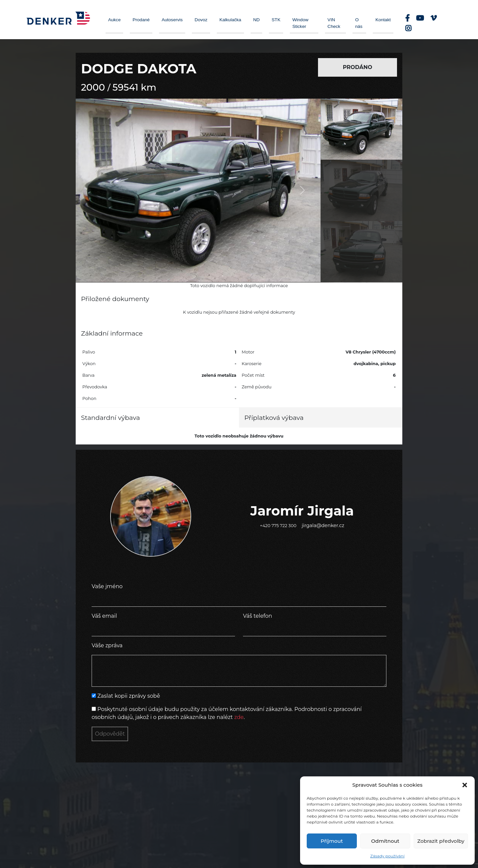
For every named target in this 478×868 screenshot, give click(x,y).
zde (239, 717)
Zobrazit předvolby (441, 841)
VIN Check (334, 23)
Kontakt (383, 20)
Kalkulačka (230, 20)
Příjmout (332, 841)
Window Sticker (300, 23)
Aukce (115, 20)
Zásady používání (387, 856)
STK (276, 20)
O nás (359, 23)
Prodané (141, 20)
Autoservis (172, 20)
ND (257, 20)
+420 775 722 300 (278, 526)
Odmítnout (385, 841)
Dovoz (201, 20)
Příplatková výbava (274, 418)
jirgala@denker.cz (323, 525)
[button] (465, 785)
